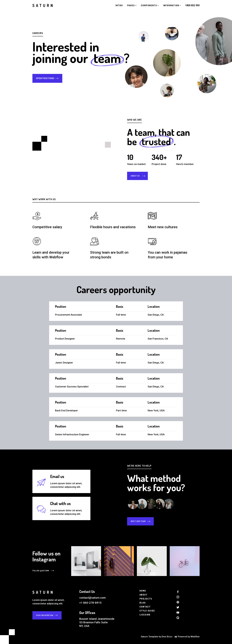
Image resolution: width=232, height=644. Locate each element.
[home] (43, 5)
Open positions (45, 78)
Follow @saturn (41, 571)
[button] (132, 5)
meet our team (138, 521)
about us (135, 176)
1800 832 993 (192, 5)
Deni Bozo (167, 637)
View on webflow (45, 615)
